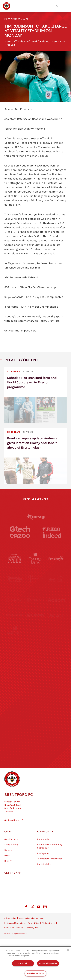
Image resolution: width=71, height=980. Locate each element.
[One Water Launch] (56, 663)
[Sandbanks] (15, 705)
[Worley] (35, 621)
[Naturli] (35, 663)
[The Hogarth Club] (15, 726)
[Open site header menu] (65, 6)
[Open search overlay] (58, 6)
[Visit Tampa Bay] (35, 642)
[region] (35, 963)
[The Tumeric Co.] (35, 726)
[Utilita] (15, 663)
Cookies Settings (36, 973)
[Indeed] (51, 535)
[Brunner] (15, 684)
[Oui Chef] (56, 684)
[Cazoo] (20, 536)
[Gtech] (20, 529)
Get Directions (11, 831)
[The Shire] (35, 705)
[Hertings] (56, 579)
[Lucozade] (56, 726)
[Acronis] (56, 621)
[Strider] (35, 600)
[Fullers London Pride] (15, 558)
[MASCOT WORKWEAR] (56, 642)
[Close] (68, 950)
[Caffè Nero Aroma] (35, 746)
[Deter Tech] (15, 600)
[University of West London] (15, 642)
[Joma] (51, 529)
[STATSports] (15, 621)
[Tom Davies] (56, 705)
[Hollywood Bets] (36, 516)
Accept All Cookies (48, 963)
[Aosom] (56, 600)
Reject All (23, 963)
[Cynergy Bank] (35, 558)
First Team (11, 19)
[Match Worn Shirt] (35, 684)
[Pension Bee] (56, 558)
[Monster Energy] (35, 579)
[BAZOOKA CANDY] (15, 579)
